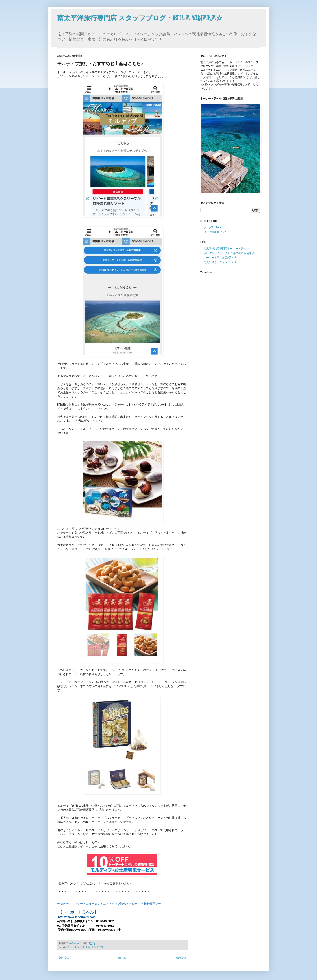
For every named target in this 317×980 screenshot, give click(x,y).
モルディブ (97, 947)
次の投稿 (64, 958)
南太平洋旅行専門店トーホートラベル (226, 249)
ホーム (122, 958)
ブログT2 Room (213, 227)
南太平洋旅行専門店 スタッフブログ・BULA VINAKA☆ (140, 18)
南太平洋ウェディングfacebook (222, 262)
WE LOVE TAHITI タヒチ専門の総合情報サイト (232, 253)
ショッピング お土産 (79, 947)
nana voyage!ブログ (216, 232)
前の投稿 (181, 958)
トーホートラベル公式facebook (222, 258)
